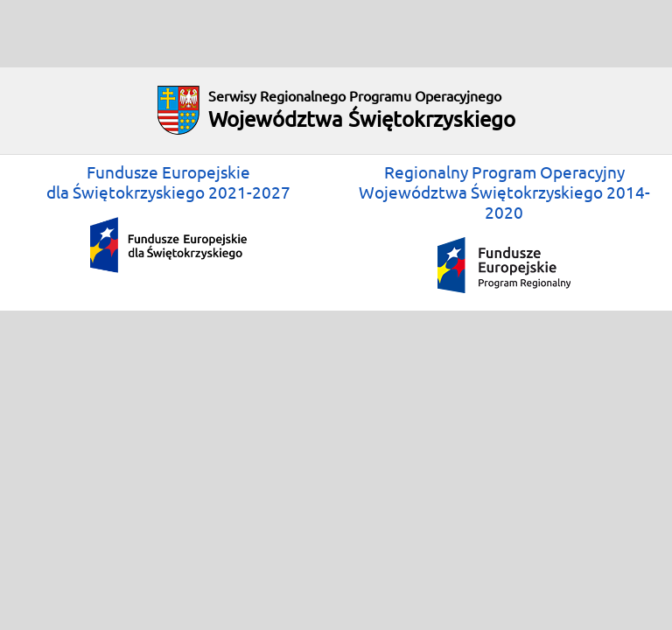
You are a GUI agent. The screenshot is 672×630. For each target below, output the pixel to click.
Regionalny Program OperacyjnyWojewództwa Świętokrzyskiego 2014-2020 (504, 228)
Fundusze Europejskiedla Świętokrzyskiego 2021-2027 (168, 218)
